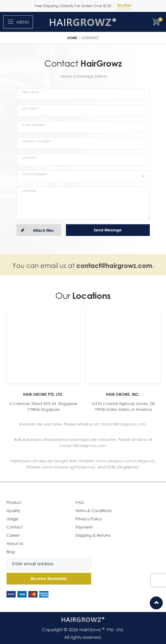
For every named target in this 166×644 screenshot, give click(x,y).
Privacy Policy (89, 519)
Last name (30, 108)
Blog (11, 552)
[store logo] (83, 22)
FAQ (80, 502)
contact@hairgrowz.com (114, 265)
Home (73, 38)
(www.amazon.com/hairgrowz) (125, 461)
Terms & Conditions (93, 511)
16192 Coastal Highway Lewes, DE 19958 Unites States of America (123, 406)
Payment (84, 527)
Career (13, 535)
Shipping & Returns (93, 535)
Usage (12, 519)
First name (31, 92)
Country (30, 158)
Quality (13, 511)
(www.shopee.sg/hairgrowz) (69, 467)
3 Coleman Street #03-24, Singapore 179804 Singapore (43, 406)
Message (29, 191)
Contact (14, 527)
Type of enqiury (35, 174)
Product (14, 502)
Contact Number (36, 141)
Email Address (34, 125)
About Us (15, 543)
